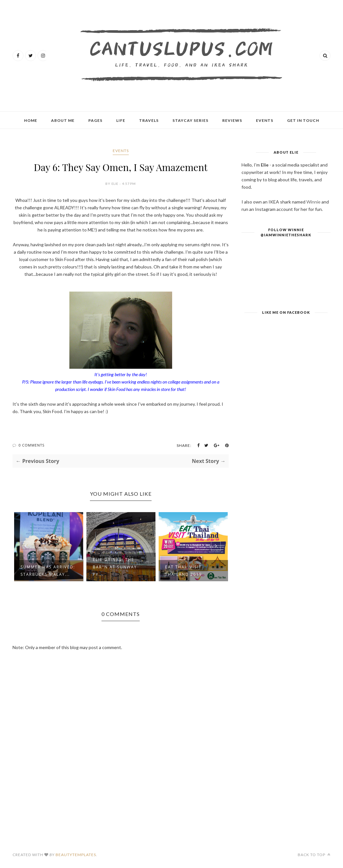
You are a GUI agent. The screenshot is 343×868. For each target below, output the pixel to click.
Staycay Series (190, 120)
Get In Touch (303, 120)
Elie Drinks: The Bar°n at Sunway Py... (115, 567)
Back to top (314, 855)
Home (31, 120)
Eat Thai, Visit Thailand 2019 (184, 571)
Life (121, 120)
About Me (63, 120)
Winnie (313, 202)
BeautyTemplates (76, 855)
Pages (95, 120)
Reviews (232, 120)
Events (265, 120)
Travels (149, 120)
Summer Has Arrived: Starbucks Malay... (48, 571)
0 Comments (32, 445)
